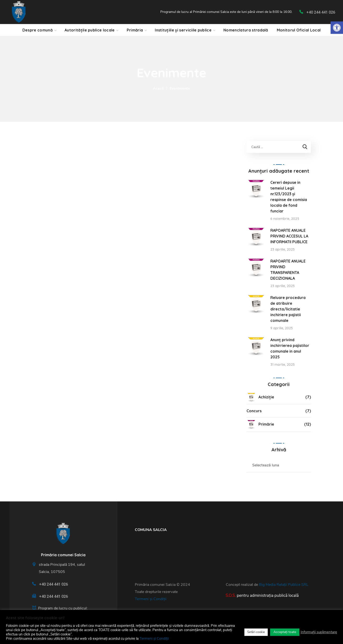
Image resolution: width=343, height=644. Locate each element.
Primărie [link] (260, 425)
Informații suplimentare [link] (319, 632)
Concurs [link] (254, 411)
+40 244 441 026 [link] (321, 12)
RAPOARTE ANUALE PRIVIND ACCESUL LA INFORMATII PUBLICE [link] (289, 236)
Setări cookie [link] (256, 632)
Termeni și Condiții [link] (151, 599)
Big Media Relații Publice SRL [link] (284, 585)
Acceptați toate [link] (285, 632)
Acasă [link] (158, 88)
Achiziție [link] (260, 397)
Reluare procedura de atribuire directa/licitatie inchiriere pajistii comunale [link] (288, 309)
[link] (337, 28)
